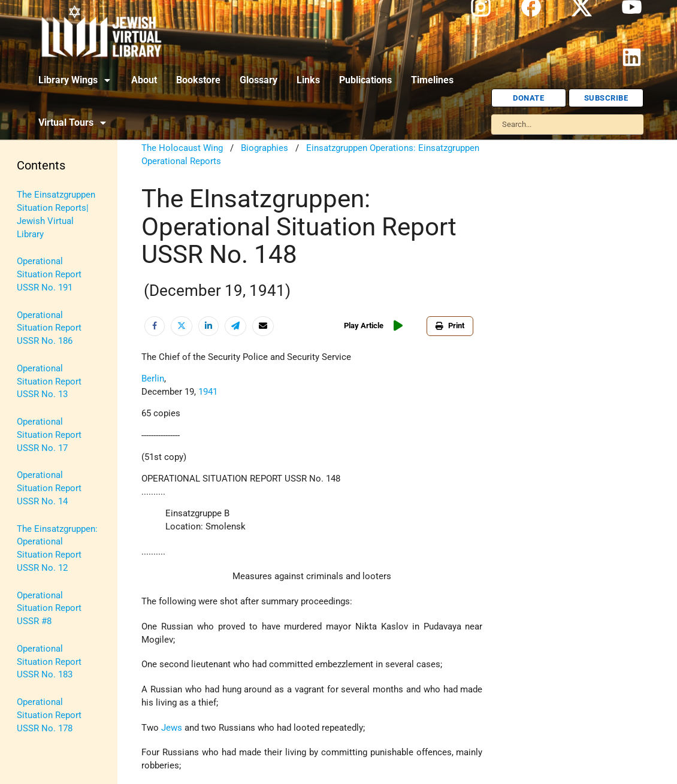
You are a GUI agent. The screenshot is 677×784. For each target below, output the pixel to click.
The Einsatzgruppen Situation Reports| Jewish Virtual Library (56, 214)
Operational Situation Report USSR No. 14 (49, 488)
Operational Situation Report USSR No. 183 (49, 662)
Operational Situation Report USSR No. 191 (49, 275)
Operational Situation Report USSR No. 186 (49, 329)
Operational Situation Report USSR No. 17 (49, 435)
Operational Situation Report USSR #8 (49, 609)
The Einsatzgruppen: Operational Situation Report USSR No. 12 (57, 549)
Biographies (265, 148)
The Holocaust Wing (182, 148)
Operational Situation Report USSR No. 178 (49, 715)
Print (450, 326)
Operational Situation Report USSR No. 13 (49, 382)
